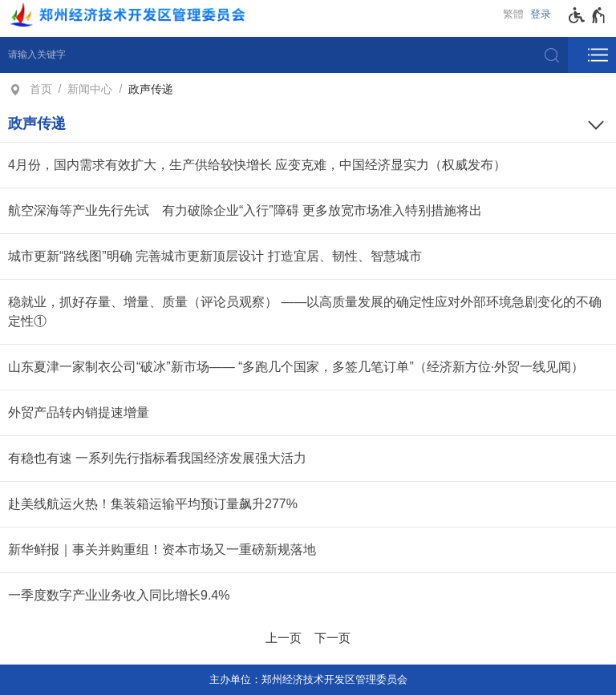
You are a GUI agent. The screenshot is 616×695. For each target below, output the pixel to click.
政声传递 (151, 89)
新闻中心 (90, 89)
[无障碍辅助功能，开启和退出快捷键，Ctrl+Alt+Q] (588, 15)
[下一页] (332, 636)
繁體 (513, 14)
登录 (541, 14)
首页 (41, 89)
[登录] (545, 14)
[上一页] (284, 636)
